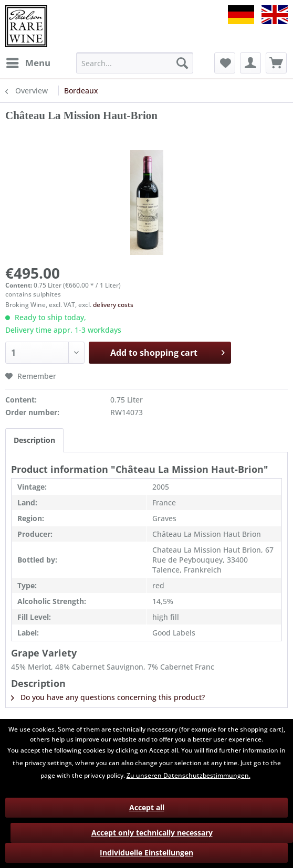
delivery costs (113, 305)
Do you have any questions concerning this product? (108, 697)
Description (34, 440)
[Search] (182, 63)
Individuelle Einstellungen (146, 853)
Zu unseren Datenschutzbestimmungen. (189, 775)
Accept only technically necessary (152, 833)
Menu (28, 62)
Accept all (147, 807)
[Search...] (135, 63)
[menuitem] (28, 63)
